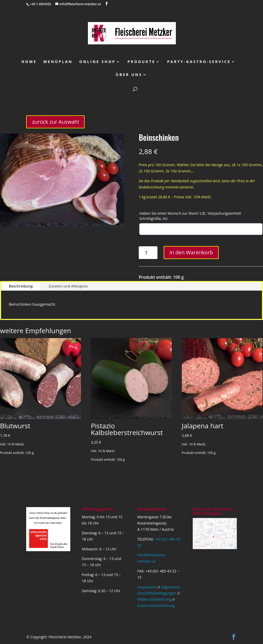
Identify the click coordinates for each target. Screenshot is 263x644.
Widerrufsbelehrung (154, 599)
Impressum (147, 587)
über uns (129, 75)
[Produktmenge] (148, 253)
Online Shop (98, 62)
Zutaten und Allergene (68, 286)
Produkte (141, 62)
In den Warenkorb (191, 252)
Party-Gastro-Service (199, 62)
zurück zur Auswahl (55, 122)
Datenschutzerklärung (156, 605)
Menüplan (58, 62)
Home (29, 62)
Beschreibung (21, 286)
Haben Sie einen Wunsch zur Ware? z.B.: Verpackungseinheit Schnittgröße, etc (190, 216)
